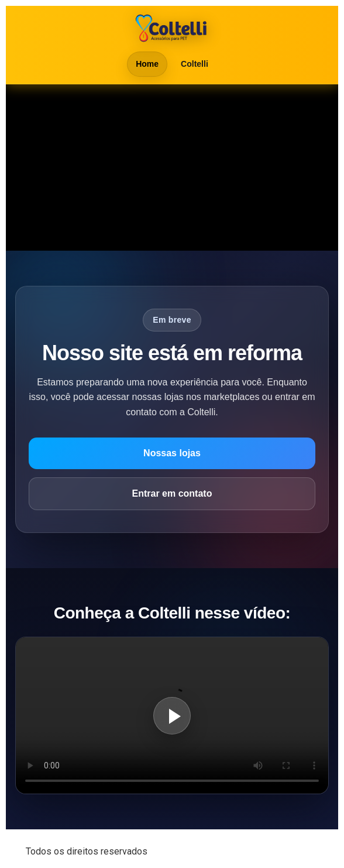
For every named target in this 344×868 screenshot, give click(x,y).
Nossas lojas (172, 453)
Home (147, 64)
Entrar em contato (172, 493)
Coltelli (195, 64)
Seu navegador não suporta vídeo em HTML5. (172, 168)
